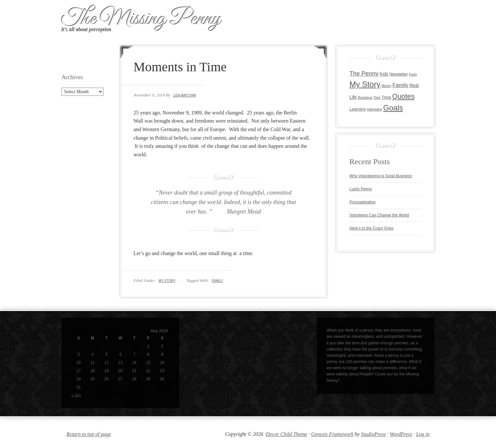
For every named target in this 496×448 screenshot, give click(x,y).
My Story (167, 281)
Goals (393, 108)
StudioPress (373, 434)
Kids (384, 74)
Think (386, 97)
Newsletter (399, 74)
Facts (413, 74)
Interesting (374, 109)
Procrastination (363, 202)
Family (217, 281)
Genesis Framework (332, 434)
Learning (358, 109)
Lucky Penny (361, 189)
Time (377, 98)
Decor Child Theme (287, 434)
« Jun (76, 395)
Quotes (403, 96)
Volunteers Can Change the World (379, 215)
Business (365, 97)
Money (386, 86)
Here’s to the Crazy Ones (372, 228)
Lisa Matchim (185, 95)
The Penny (364, 73)
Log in (423, 434)
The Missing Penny (141, 19)
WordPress (401, 434)
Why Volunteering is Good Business (381, 176)
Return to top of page (89, 434)
